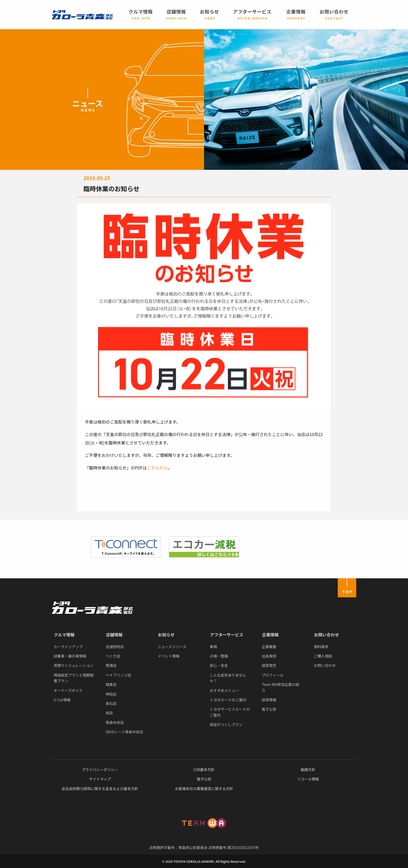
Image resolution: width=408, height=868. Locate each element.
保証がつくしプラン (226, 724)
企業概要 (269, 647)
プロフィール (273, 675)
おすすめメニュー (224, 690)
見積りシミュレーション (74, 665)
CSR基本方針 (204, 770)
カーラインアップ (68, 647)
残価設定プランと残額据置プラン (74, 678)
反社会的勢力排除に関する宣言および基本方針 (100, 789)
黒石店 (111, 703)
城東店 (111, 684)
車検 (213, 647)
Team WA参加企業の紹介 (280, 687)
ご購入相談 (323, 656)
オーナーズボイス (68, 690)
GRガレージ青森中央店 (124, 732)
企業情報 (270, 635)
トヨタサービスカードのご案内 (230, 712)
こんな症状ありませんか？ (228, 678)
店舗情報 (114, 635)
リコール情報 (308, 779)
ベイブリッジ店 (118, 675)
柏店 (109, 713)
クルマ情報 (64, 635)
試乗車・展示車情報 (70, 656)
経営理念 (269, 665)
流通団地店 (115, 647)
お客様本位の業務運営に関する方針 (204, 789)
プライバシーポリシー (100, 770)
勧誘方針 (308, 770)
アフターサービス (227, 635)
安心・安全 (219, 665)
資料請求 (321, 647)
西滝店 (111, 665)
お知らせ (166, 635)
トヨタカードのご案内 (228, 700)
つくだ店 (113, 656)
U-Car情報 (62, 700)
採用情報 (269, 700)
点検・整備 (219, 656)
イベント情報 (169, 656)
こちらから (157, 468)
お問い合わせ (327, 635)
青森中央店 (115, 722)
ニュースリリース (172, 647)
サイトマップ (100, 779)
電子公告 (269, 709)
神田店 (111, 694)
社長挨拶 (269, 656)
